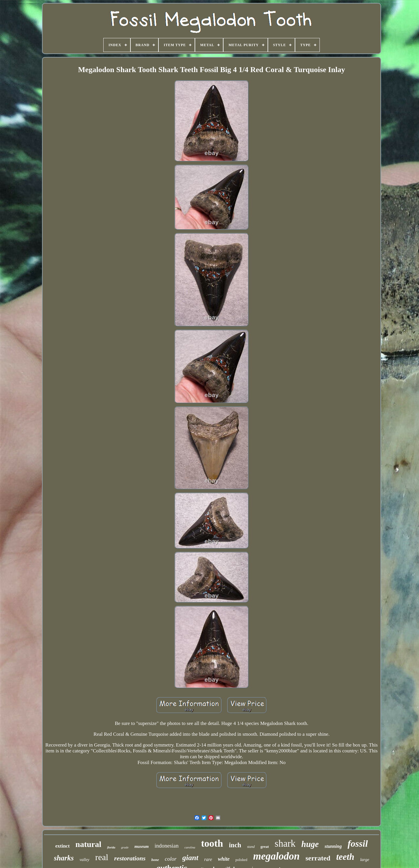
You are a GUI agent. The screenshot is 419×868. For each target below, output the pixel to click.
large (365, 860)
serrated (318, 858)
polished (241, 860)
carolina (190, 847)
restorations (130, 858)
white (224, 859)
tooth (212, 843)
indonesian (167, 846)
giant (190, 858)
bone (155, 860)
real (102, 857)
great (265, 847)
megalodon (276, 856)
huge (310, 844)
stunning (333, 846)
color (171, 859)
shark (285, 843)
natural (89, 844)
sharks (64, 858)
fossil (358, 843)
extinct (62, 846)
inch (235, 845)
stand (251, 847)
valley (84, 860)
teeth (345, 857)
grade (125, 847)
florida (111, 847)
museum (142, 847)
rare (208, 859)
